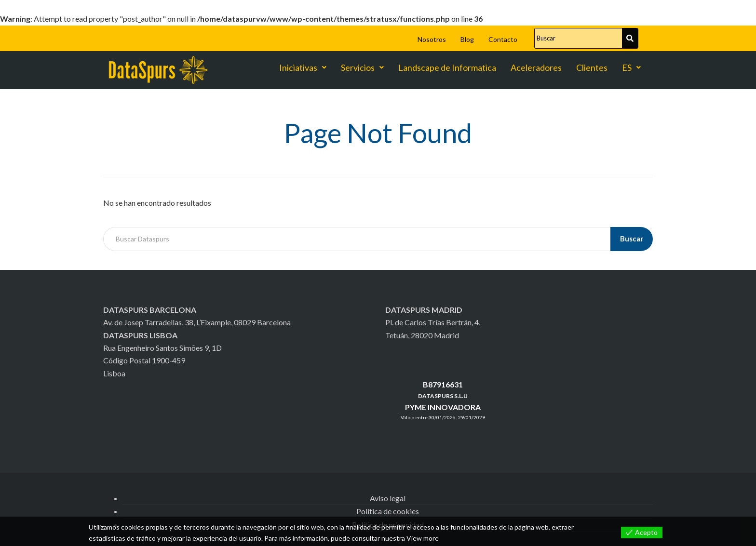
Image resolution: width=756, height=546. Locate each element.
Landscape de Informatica (447, 67)
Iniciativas (303, 67)
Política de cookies (388, 511)
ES (631, 67)
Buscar (632, 239)
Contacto (503, 39)
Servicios (362, 67)
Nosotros (432, 39)
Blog (467, 39)
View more (423, 538)
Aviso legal (388, 498)
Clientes (592, 67)
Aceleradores (536, 67)
